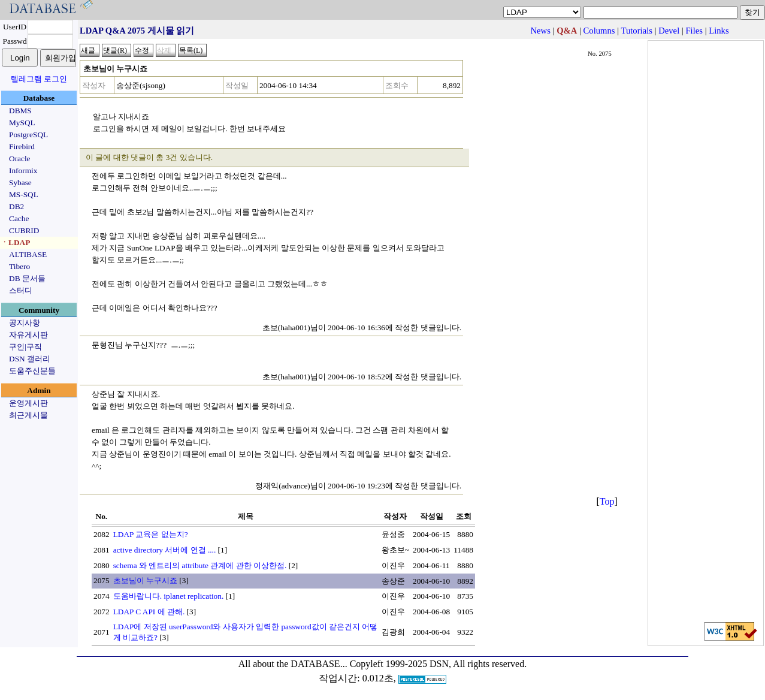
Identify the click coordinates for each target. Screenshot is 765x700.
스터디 (21, 290)
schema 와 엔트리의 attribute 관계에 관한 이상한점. (200, 565)
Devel (669, 31)
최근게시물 (28, 415)
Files (694, 31)
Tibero (19, 266)
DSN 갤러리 (30, 359)
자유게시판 (28, 335)
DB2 (16, 206)
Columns (599, 31)
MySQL (22, 123)
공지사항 (25, 323)
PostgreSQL (28, 135)
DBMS (20, 111)
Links (719, 31)
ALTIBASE (28, 254)
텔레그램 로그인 (39, 79)
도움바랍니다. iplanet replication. (169, 596)
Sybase (20, 182)
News (540, 31)
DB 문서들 (27, 278)
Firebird (22, 147)
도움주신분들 (32, 371)
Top (607, 501)
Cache (19, 218)
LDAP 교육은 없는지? (151, 534)
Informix (23, 171)
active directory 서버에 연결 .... (165, 550)
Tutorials (637, 31)
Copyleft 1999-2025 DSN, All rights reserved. (439, 664)
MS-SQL (24, 194)
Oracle (20, 159)
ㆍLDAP (15, 242)
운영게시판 (28, 403)
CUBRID (24, 230)
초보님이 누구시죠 (145, 580)
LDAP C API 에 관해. (149, 612)
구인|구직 (25, 347)
